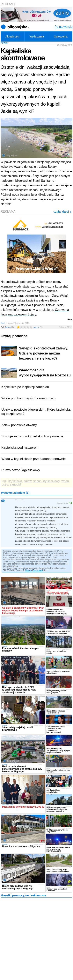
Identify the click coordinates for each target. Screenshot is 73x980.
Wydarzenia (37, 36)
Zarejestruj (38, 570)
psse (5, 484)
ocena (38, 327)
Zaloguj (29, 570)
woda (65, 481)
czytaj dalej (62, 212)
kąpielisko (15, 481)
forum (9, 327)
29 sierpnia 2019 (20, 500)
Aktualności (12, 36)
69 (3, 501)
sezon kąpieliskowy (47, 481)
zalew (28, 481)
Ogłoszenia (61, 36)
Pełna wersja (63, 27)
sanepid (15, 484)
